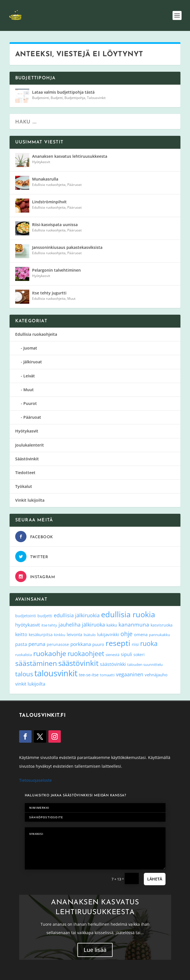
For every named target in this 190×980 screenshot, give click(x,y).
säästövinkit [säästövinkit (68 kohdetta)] (78, 663)
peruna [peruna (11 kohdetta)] (37, 644)
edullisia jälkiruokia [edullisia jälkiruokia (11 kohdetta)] (77, 615)
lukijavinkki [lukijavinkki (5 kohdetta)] (108, 634)
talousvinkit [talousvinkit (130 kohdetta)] (56, 673)
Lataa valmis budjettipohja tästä (63, 92)
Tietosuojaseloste (35, 780)
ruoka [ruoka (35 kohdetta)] (149, 643)
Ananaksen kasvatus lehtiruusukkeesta (70, 156)
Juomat (30, 348)
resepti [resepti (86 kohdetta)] (118, 643)
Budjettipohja (75, 98)
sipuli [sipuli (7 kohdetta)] (126, 654)
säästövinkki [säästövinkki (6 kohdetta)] (113, 664)
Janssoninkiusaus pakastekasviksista (67, 247)
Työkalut (24, 486)
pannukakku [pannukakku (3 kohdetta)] (159, 635)
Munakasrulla (45, 179)
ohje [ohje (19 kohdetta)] (127, 634)
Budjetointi (41, 98)
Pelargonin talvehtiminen (56, 270)
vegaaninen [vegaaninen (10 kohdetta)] (130, 674)
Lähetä (155, 879)
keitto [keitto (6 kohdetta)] (21, 634)
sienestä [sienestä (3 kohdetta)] (112, 655)
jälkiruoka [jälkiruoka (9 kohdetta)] (93, 625)
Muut (71, 298)
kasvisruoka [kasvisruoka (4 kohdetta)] (162, 625)
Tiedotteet (25, 473)
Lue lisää (95, 950)
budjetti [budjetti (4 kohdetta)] (45, 616)
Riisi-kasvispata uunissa (55, 225)
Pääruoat (74, 185)
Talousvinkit (96, 98)
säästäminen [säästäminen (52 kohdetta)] (36, 663)
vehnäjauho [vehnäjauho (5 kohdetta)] (156, 675)
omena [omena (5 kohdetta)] (141, 634)
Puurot (30, 403)
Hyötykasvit (41, 162)
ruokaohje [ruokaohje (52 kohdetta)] (50, 653)
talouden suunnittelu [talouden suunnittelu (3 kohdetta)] (145, 664)
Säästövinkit (27, 459)
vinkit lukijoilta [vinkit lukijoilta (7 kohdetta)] (30, 684)
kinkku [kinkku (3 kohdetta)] (60, 635)
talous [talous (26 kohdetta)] (24, 674)
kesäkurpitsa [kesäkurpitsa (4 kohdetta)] (41, 635)
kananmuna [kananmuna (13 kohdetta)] (134, 625)
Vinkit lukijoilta (30, 500)
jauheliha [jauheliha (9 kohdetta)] (70, 625)
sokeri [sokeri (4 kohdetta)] (139, 655)
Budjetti (57, 98)
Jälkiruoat (33, 362)
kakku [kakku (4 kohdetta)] (112, 625)
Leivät (29, 376)
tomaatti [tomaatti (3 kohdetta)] (107, 675)
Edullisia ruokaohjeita (49, 185)
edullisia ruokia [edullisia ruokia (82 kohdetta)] (128, 614)
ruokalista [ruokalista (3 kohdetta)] (24, 655)
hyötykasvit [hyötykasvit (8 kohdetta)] (28, 625)
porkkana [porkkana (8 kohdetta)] (81, 644)
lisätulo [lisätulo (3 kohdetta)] (90, 635)
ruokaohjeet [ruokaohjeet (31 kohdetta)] (86, 654)
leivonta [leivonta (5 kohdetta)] (74, 634)
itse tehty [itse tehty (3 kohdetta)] (49, 625)
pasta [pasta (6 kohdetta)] (21, 644)
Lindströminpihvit (49, 202)
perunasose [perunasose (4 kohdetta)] (58, 644)
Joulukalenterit (30, 445)
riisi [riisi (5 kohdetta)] (135, 644)
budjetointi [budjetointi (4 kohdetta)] (26, 616)
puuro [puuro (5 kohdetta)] (98, 644)
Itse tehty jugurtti (49, 293)
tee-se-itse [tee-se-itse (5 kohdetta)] (89, 675)
